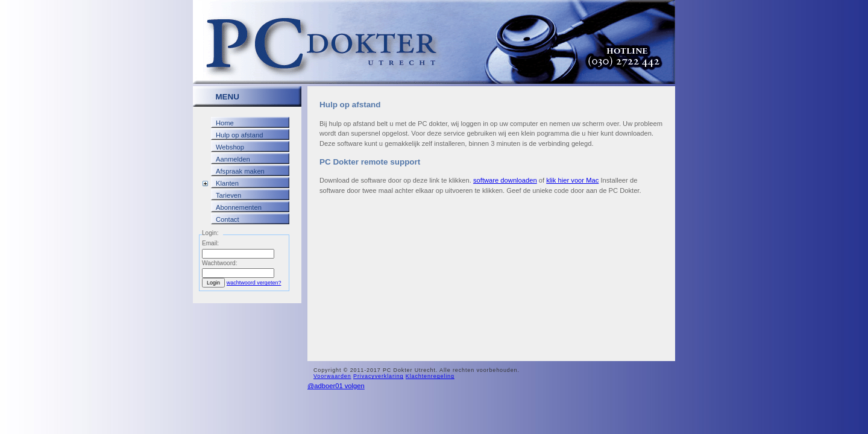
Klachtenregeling (430, 376)
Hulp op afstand (239, 135)
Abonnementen (239, 207)
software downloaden (505, 180)
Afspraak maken (240, 171)
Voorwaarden (332, 376)
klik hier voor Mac (572, 180)
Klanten (227, 183)
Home (225, 123)
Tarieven (228, 195)
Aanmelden (233, 159)
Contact (228, 219)
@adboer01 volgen (336, 386)
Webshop (230, 147)
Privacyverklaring (378, 376)
